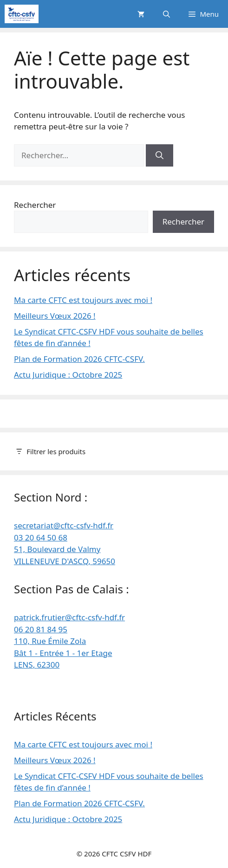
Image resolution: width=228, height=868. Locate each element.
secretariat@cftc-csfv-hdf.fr (64, 525)
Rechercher (35, 205)
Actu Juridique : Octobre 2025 (68, 375)
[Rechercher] (160, 155)
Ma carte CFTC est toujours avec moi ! (83, 300)
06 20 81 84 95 (41, 629)
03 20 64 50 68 (41, 537)
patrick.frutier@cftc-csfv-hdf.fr (69, 617)
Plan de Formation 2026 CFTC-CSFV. (79, 359)
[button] (166, 14)
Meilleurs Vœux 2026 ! (55, 316)
